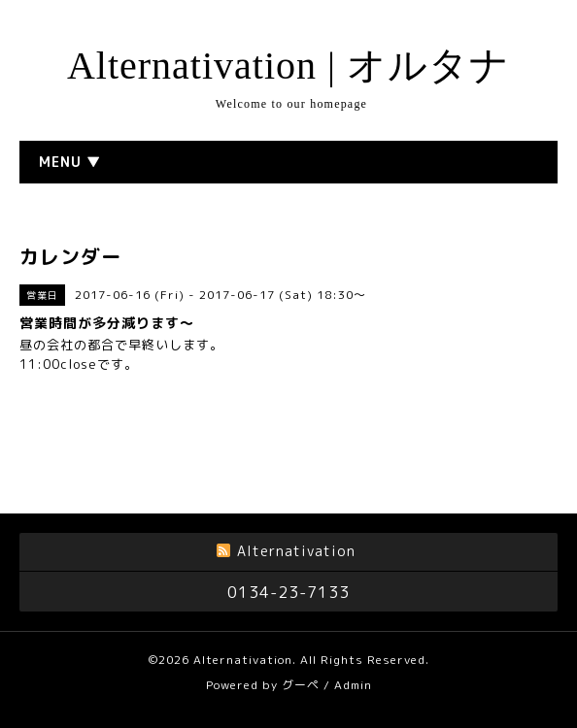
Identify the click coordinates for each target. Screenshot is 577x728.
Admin (353, 685)
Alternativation (243, 660)
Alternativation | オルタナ (288, 66)
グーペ (301, 685)
